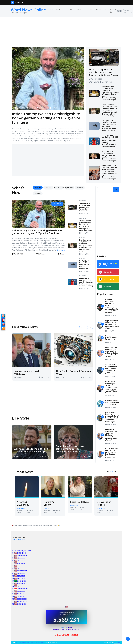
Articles (59, 10)
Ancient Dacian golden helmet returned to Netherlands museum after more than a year (110, 93)
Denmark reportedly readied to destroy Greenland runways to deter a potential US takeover (112, 306)
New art (62, 254)
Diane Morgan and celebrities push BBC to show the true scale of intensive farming (110, 141)
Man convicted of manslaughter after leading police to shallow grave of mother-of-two (112, 352)
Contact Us (113, 11)
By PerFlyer (55, 108)
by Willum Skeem (20, 511)
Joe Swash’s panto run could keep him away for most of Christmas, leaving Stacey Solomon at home (109, 172)
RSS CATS (69, 10)
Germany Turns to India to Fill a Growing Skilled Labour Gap (31, 450)
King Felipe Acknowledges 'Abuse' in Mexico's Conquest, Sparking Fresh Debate (111, 435)
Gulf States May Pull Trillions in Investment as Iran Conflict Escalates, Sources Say (112, 453)
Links (106, 10)
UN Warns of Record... (104, 503)
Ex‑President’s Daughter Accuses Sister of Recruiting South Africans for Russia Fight (112, 417)
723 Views (60, 377)
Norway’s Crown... (49, 503)
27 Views (17, 456)
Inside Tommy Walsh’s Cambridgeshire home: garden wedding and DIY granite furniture (44, 119)
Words (99, 10)
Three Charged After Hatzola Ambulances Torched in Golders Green (103, 72)
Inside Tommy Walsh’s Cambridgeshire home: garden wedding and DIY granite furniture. (37, 232)
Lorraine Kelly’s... (79, 502)
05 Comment (43, 108)
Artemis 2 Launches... (23, 503)
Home (51, 10)
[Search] (105, 190)
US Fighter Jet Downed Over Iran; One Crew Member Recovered (109, 125)
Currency (90, 10)
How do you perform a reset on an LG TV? (111, 338)
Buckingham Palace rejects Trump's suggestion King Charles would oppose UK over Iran (112, 387)
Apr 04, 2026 (20, 108)
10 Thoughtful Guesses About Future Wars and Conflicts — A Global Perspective (112, 369)
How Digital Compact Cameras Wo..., (73, 373)
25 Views (31, 108)
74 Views (18, 377)
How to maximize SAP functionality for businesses (112, 403)
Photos (80, 10)
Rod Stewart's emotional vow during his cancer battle (109, 156)
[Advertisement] (66, 32)
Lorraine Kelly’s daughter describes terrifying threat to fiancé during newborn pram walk (110, 110)
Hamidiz (117, 642)
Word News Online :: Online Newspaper (29, 642)
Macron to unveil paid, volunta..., (27, 373)
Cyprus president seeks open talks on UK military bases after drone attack (112, 324)
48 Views (59, 456)
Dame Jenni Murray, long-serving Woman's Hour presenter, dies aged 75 (70, 449)
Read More (61, 250)
